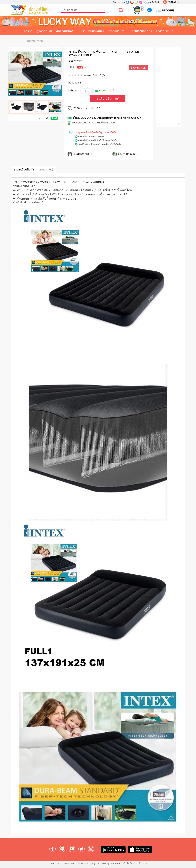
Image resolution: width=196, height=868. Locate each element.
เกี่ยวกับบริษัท (165, 31)
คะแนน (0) (47, 169)
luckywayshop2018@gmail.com (103, 863)
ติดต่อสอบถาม (117, 31)
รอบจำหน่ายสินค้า (93, 31)
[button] (162, 124)
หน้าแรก (28, 31)
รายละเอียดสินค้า (24, 169)
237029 (78, 61)
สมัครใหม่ (152, 2)
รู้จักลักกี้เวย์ (44, 31)
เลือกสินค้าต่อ (32, 41)
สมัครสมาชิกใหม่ (66, 31)
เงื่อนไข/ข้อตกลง (141, 31)
